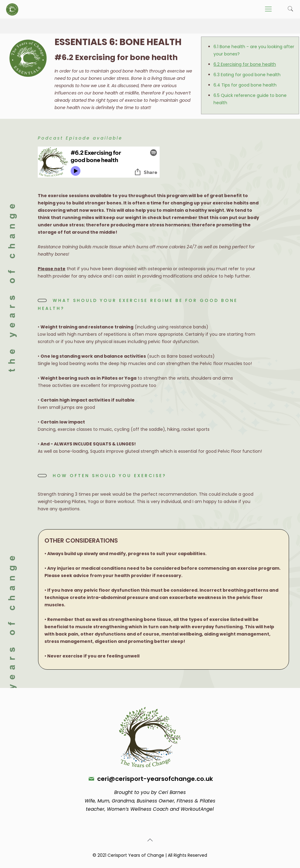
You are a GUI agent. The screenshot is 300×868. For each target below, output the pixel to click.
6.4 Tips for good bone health (245, 85)
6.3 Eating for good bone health (247, 75)
